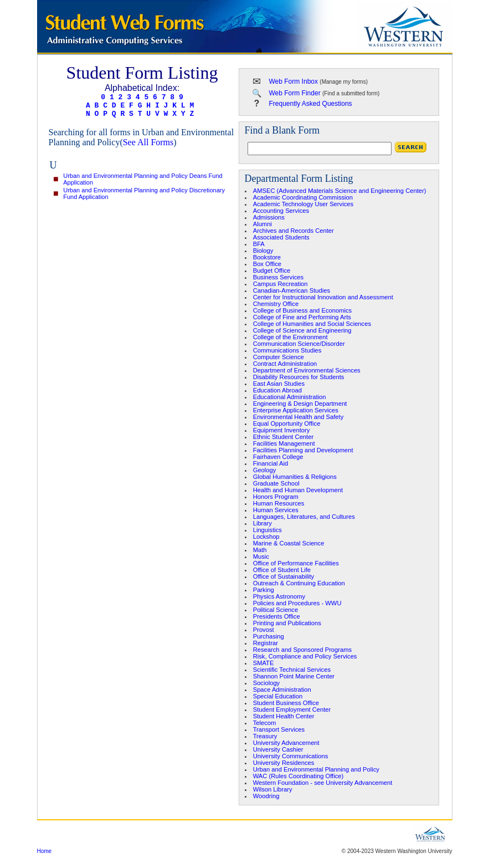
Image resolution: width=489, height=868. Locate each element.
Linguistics (267, 530)
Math (260, 550)
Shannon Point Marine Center (294, 676)
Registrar (266, 643)
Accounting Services (281, 211)
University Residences (284, 763)
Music (261, 556)
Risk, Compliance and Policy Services (305, 656)
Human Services (276, 510)
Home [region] (45, 851)
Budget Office (272, 270)
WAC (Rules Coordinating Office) (298, 776)
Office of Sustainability (284, 576)
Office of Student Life (282, 570)
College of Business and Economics (302, 310)
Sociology (267, 683)
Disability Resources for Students (299, 377)
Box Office (267, 264)
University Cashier (278, 749)
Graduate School (276, 483)
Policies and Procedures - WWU (297, 603)
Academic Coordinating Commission (303, 197)
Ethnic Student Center (283, 437)
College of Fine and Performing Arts (302, 317)
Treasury (265, 736)
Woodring (266, 796)
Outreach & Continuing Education (299, 583)
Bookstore (267, 257)
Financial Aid (271, 463)
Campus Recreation (280, 284)
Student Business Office (286, 703)
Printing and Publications (287, 623)
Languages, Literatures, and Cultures (304, 517)
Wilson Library (273, 789)
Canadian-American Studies (292, 290)
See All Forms (148, 142)
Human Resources (279, 503)
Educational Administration (290, 397)
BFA (259, 244)
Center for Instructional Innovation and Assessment (323, 297)
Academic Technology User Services (303, 204)
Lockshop (266, 537)
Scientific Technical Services (292, 670)
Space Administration (282, 690)
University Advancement (286, 743)
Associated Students (281, 237)
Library (262, 523)
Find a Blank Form (282, 130)
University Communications (291, 756)
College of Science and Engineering (302, 330)
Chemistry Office (276, 304)
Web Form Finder (295, 93)
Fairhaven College (278, 457)
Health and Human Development (298, 490)
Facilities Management (284, 443)
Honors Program (276, 497)
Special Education (278, 696)
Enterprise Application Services (296, 410)
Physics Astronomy (279, 596)
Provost (264, 630)
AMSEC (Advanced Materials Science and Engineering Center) (340, 191)
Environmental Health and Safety (298, 417)
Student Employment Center (292, 709)
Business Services (278, 277)
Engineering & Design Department (300, 404)
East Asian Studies (279, 384)
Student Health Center (284, 716)
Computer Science (279, 357)
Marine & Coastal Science (289, 543)
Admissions (269, 217)
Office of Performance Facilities (296, 563)
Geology (265, 470)
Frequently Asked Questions (311, 104)
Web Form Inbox (294, 81)
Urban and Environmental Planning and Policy (316, 769)
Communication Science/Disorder (299, 344)
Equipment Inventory (282, 430)
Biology (263, 251)
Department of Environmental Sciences (307, 370)
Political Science (276, 610)
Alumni (262, 224)
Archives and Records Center (294, 231)
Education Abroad (277, 390)
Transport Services (279, 729)
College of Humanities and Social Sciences (312, 324)
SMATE (264, 663)
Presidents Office (277, 616)
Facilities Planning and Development (303, 450)
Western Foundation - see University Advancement (323, 783)
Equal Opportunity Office (287, 423)
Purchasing (269, 636)
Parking (264, 590)
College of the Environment (290, 337)
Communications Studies (287, 350)
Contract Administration (285, 364)
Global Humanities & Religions (295, 477)
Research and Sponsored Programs (302, 650)
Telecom (265, 723)
